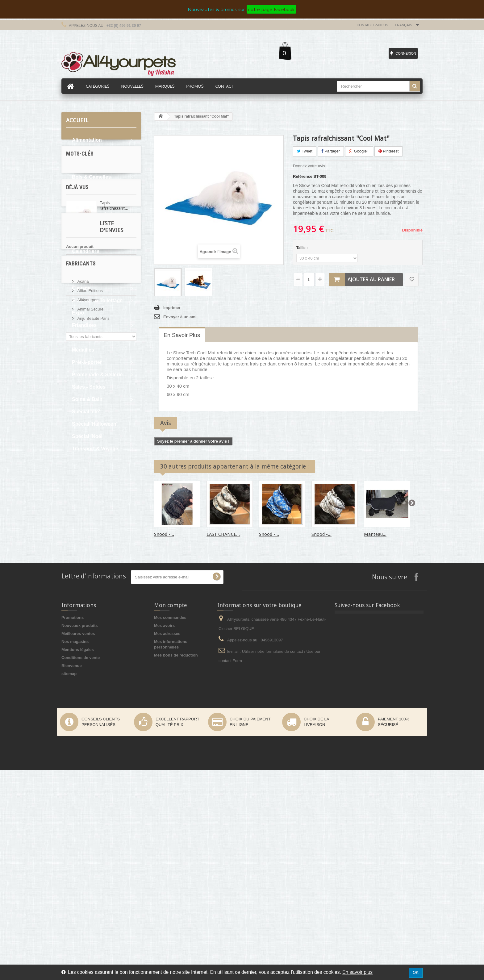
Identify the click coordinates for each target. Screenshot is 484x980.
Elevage (81, 288)
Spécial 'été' (86, 412)
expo (101, 513)
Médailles (83, 350)
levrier (107, 503)
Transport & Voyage (95, 449)
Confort (81, 263)
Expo (78, 313)
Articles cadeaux (92, 152)
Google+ (359, 151)
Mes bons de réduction (176, 865)
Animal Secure (90, 716)
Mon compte (171, 815)
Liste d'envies (86, 615)
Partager (331, 151)
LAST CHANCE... (223, 534)
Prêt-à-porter (87, 362)
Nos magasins (75, 852)
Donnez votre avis (309, 166)
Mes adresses (167, 844)
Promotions (73, 828)
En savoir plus (357, 972)
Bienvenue (72, 876)
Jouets (80, 338)
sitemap (69, 884)
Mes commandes (170, 828)
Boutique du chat (92, 214)
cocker (110, 522)
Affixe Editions (90, 697)
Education (84, 276)
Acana (82, 688)
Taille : (302, 248)
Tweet (305, 151)
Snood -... (164, 534)
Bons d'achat (87, 189)
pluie (91, 522)
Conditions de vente (81, 868)
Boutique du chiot (93, 226)
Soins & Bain (87, 399)
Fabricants (81, 672)
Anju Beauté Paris (93, 725)
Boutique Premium (94, 239)
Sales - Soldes (89, 387)
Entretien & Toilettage (97, 300)
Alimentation (87, 140)
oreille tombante (85, 494)
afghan (119, 513)
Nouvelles (132, 86)
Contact (224, 86)
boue (112, 494)
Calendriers (86, 251)
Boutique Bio (87, 202)
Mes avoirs (164, 836)
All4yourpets (88, 706)
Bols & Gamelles (91, 177)
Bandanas (84, 165)
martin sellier (82, 503)
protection (79, 513)
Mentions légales (78, 860)
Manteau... (375, 534)
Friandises (84, 325)
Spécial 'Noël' (88, 436)
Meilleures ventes (78, 844)
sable (74, 522)
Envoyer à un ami (180, 317)
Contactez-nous (373, 25)
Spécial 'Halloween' (95, 424)
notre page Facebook (271, 9)
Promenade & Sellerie (97, 375)
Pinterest (389, 151)
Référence (303, 176)
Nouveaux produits (80, 836)
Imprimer (172, 308)
